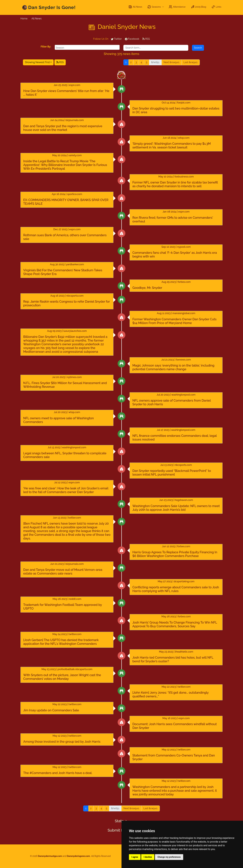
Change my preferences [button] (169, 857)
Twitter (116, 39)
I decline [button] (148, 857)
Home (24, 19)
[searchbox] (88, 47)
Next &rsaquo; (172, 62)
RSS (146, 39)
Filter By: (46, 47)
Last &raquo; (191, 62)
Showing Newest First (37, 62)
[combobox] (87, 47)
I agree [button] (135, 857)
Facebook (132, 39)
